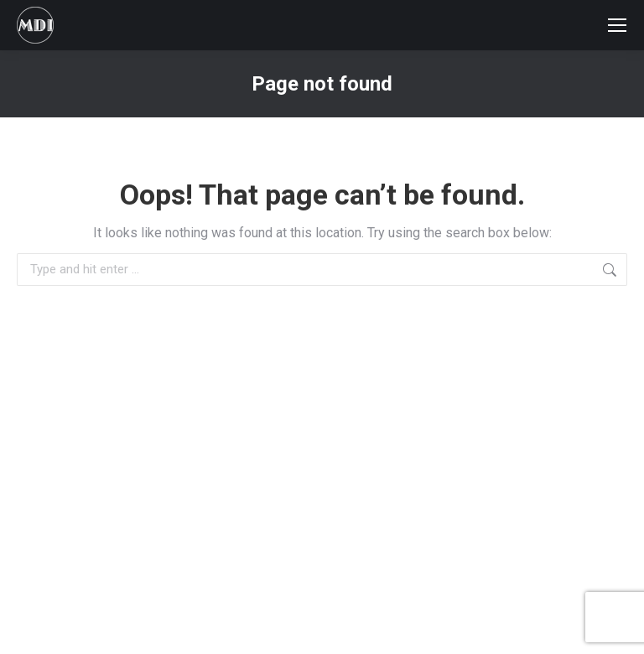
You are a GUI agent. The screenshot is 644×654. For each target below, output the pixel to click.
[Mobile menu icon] (617, 25)
